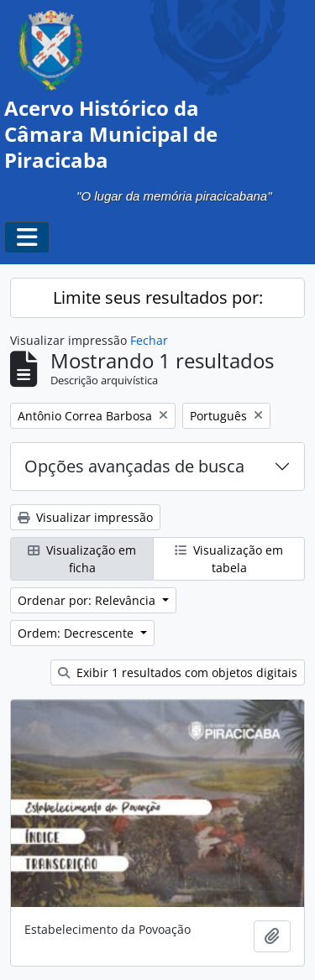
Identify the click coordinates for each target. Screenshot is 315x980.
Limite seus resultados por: (158, 297)
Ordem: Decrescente (77, 633)
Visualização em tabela (229, 559)
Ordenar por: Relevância (88, 600)
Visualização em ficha (82, 559)
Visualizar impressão (85, 517)
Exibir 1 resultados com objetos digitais (178, 672)
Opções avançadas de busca (134, 466)
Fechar (149, 340)
